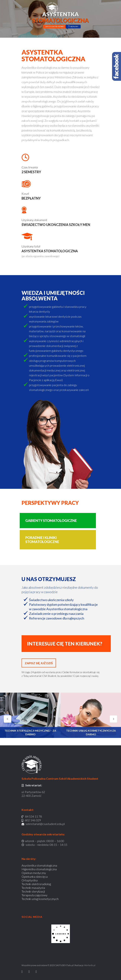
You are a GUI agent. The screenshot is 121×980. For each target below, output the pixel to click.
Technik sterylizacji (33, 891)
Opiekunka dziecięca (35, 877)
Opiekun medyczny (34, 873)
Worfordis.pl (90, 965)
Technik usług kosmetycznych (40, 899)
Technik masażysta (33, 888)
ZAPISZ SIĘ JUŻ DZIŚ (39, 663)
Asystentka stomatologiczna (39, 865)
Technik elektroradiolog (36, 884)
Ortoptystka (30, 880)
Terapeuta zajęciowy (34, 895)
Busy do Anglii (30, 902)
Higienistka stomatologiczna (39, 869)
